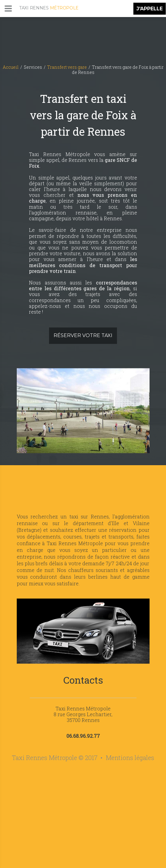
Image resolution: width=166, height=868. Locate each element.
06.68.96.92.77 (83, 736)
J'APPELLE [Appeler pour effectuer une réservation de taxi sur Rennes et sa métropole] (150, 9)
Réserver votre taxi (83, 336)
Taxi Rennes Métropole (83, 708)
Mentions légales (130, 758)
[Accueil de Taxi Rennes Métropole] (49, 24)
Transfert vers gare (67, 67)
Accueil (11, 67)
